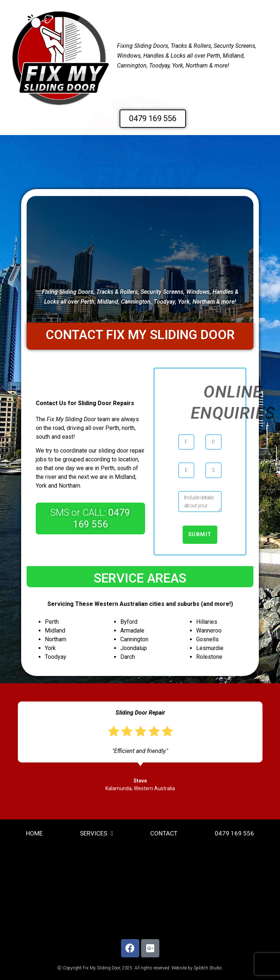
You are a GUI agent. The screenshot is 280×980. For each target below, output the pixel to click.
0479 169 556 (234, 833)
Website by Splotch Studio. (197, 968)
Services (96, 833)
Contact (164, 833)
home (34, 833)
